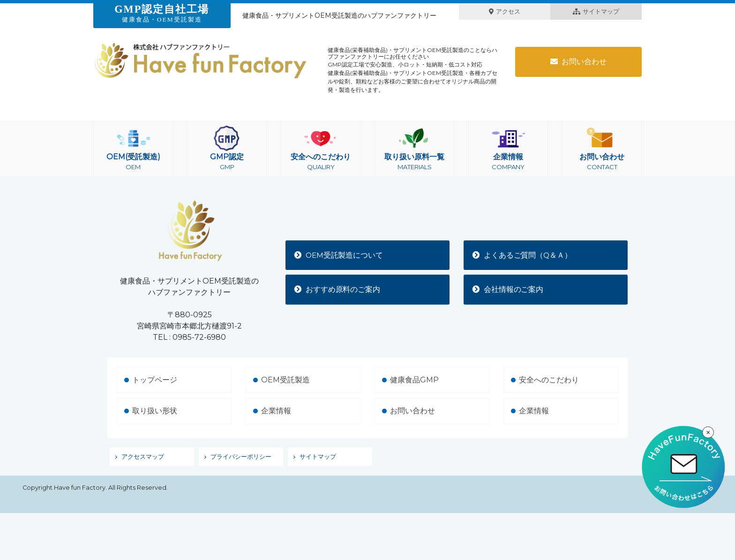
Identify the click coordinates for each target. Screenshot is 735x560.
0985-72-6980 (199, 337)
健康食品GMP (414, 380)
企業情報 (508, 149)
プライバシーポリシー (241, 457)
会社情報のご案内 (509, 289)
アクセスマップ (143, 457)
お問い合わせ (578, 62)
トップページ (155, 380)
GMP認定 (227, 149)
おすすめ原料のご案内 (338, 289)
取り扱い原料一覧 (414, 149)
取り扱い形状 (155, 411)
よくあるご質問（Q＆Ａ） (523, 255)
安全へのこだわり (321, 149)
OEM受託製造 (285, 380)
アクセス (505, 11)
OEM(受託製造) (133, 149)
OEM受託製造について (340, 255)
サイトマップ (596, 11)
